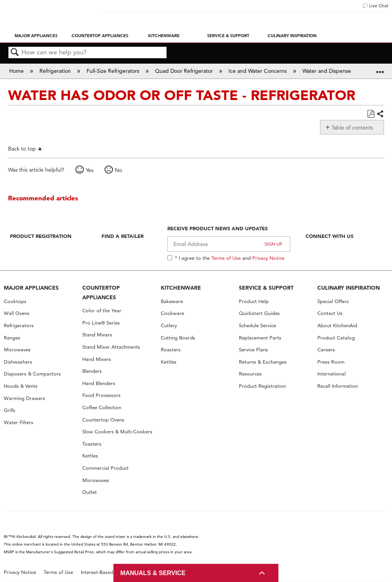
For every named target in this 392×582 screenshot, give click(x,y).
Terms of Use (226, 258)
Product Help (254, 301)
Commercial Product (105, 468)
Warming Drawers (24, 398)
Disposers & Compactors (32, 374)
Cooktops (15, 301)
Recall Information (338, 386)
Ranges (12, 338)
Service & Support (228, 36)
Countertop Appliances (100, 36)
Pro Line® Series (101, 323)
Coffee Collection (102, 407)
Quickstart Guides (259, 313)
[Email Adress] (229, 244)
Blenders (92, 371)
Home (17, 71)
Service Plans (253, 350)
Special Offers (333, 301)
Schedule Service (257, 325)
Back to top (22, 148)
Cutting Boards (178, 338)
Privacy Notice (268, 258)
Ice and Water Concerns (258, 71)
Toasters (92, 444)
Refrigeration (56, 71)
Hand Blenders (99, 383)
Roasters (171, 350)
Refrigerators (19, 325)
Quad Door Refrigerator (185, 71)
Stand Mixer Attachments (111, 347)
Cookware (172, 313)
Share (380, 114)
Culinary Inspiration (292, 36)
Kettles (90, 456)
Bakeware (172, 301)
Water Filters (19, 422)
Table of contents (352, 128)
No (118, 170)
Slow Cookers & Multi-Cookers (117, 432)
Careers (326, 350)
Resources (250, 374)
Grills (10, 410)
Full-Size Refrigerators (114, 71)
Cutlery (169, 325)
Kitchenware (164, 36)
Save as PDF (371, 114)
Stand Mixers (97, 335)
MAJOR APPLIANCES (31, 288)
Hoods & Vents (21, 386)
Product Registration (41, 236)
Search (15, 53)
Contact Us (330, 313)
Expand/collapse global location (380, 68)
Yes (90, 170)
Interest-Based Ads (102, 572)
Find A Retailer (122, 236)
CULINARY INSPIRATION (349, 288)
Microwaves (17, 350)
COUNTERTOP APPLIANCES (101, 293)
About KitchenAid (337, 325)
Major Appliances (36, 36)
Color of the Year (102, 311)
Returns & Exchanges (263, 362)
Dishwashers (18, 362)
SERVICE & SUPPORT (266, 288)
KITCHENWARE (181, 288)
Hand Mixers (97, 359)
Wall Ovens (17, 313)
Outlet (90, 492)
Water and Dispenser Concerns (341, 71)
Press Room (331, 362)
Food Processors (101, 395)
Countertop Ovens (103, 420)
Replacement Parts (260, 338)
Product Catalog (336, 338)
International (332, 374)
